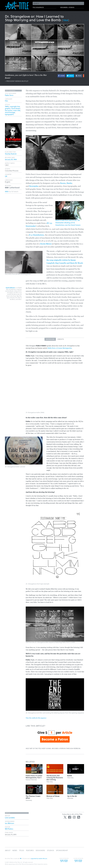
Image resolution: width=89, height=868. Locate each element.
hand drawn (16, 108)
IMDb (7, 192)
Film (6, 101)
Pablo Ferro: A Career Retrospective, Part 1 (34, 777)
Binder (69, 183)
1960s (7, 106)
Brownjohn (34, 186)
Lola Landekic (10, 818)
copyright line (15, 106)
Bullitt (70, 776)
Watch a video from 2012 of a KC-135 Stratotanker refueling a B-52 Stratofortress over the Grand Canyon (68, 223)
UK (6, 176)
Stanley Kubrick (11, 154)
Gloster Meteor (46, 244)
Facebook (70, 817)
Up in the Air (72, 796)
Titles (22, 850)
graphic (8, 108)
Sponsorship (62, 850)
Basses (63, 183)
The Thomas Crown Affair (33, 797)
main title (17, 110)
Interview (50, 339)
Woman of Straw (53, 796)
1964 (66, 20)
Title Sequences (41, 8)
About (8, 850)
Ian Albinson (10, 823)
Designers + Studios (71, 8)
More (84, 76)
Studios (50, 850)
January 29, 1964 (11, 159)
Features (30, 850)
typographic (9, 114)
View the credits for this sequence (36, 718)
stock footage (10, 112)
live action (9, 110)
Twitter (65, 817)
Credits (61, 339)
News (15, 850)
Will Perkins (9, 829)
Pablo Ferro (9, 95)
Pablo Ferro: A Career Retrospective (60, 348)
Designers (40, 850)
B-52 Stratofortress (36, 235)
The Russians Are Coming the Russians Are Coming (55, 778)
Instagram (74, 817)
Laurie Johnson (10, 288)
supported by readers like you (39, 858)
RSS (79, 817)
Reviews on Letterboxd (12, 188)
